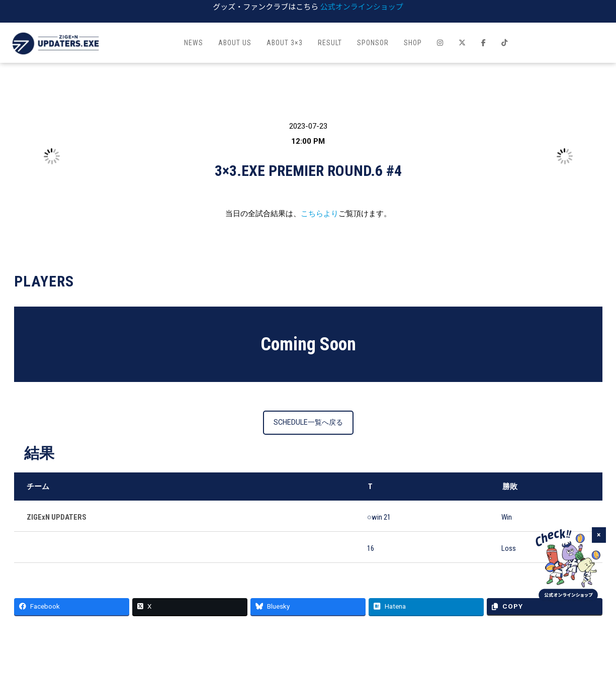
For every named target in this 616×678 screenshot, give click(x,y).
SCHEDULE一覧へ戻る (308, 422)
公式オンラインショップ (362, 6)
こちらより (320, 214)
